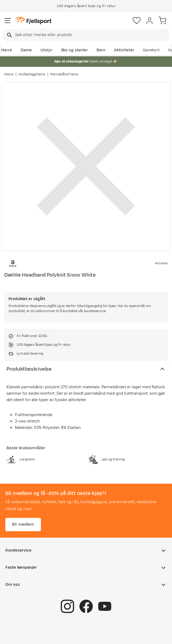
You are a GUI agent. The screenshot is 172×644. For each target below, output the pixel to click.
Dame (26, 50)
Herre (7, 50)
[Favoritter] (137, 21)
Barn (101, 50)
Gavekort (151, 50)
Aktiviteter (124, 50)
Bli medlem (23, 524)
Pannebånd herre (64, 74)
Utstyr (46, 50)
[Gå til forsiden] (33, 21)
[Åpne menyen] (8, 21)
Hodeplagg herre (32, 74)
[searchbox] (91, 35)
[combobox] (86, 35)
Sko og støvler (75, 50)
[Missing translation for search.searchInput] (9, 35)
